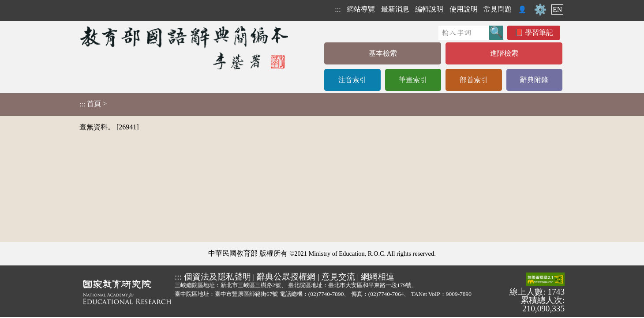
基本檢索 (383, 53)
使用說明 (464, 9)
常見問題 (498, 9)
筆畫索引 (413, 80)
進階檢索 (504, 53)
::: (338, 9)
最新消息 (395, 9)
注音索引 (352, 80)
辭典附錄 (534, 80)
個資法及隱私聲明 (217, 277)
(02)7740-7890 (326, 294)
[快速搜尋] (464, 33)
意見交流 (338, 277)
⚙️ (540, 10)
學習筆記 (539, 32)
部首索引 (474, 80)
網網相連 (378, 277)
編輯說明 (429, 9)
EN (557, 9)
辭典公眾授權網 (286, 277)
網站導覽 (361, 9)
